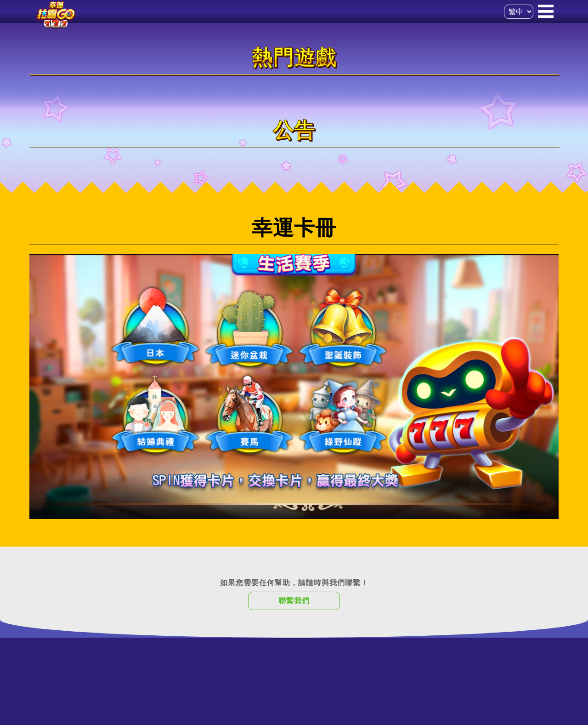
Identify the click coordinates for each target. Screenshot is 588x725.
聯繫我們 (294, 601)
